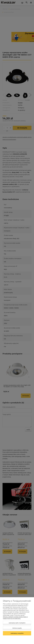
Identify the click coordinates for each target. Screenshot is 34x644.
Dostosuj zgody (17, 628)
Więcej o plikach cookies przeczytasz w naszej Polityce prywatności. (15, 618)
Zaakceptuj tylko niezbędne (17, 623)
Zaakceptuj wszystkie (17, 633)
